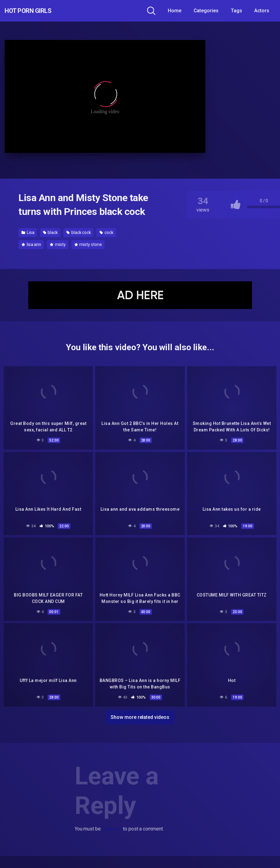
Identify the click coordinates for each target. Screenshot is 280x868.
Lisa (28, 232)
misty (58, 244)
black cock (79, 232)
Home (175, 11)
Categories (206, 11)
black (50, 232)
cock (106, 232)
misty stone (88, 244)
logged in (112, 825)
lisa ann (31, 244)
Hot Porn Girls (38, 11)
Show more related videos (140, 713)
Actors (262, 11)
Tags (237, 11)
